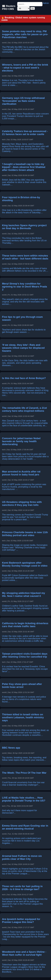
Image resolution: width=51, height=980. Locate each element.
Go (33, 8)
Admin (46, 3)
